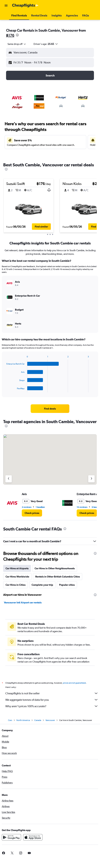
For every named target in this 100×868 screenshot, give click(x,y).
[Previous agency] (9, 479)
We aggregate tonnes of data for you (52, 700)
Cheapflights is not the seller (52, 693)
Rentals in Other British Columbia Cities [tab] (58, 577)
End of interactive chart (5, 390)
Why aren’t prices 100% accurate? (52, 706)
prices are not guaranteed (74, 683)
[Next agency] (91, 479)
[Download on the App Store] (33, 837)
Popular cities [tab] (67, 585)
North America (23, 720)
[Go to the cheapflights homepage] (25, 6)
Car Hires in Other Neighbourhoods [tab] (55, 568)
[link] (50, 409)
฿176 (10, 35)
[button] (6, 6)
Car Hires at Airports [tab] (17, 568)
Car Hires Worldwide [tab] (17, 577)
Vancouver (50, 720)
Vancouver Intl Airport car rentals (23, 602)
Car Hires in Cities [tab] (16, 585)
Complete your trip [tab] (42, 585)
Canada (38, 720)
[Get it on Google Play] (11, 837)
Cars (10, 720)
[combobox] (17, 44)
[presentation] (17, 35)
